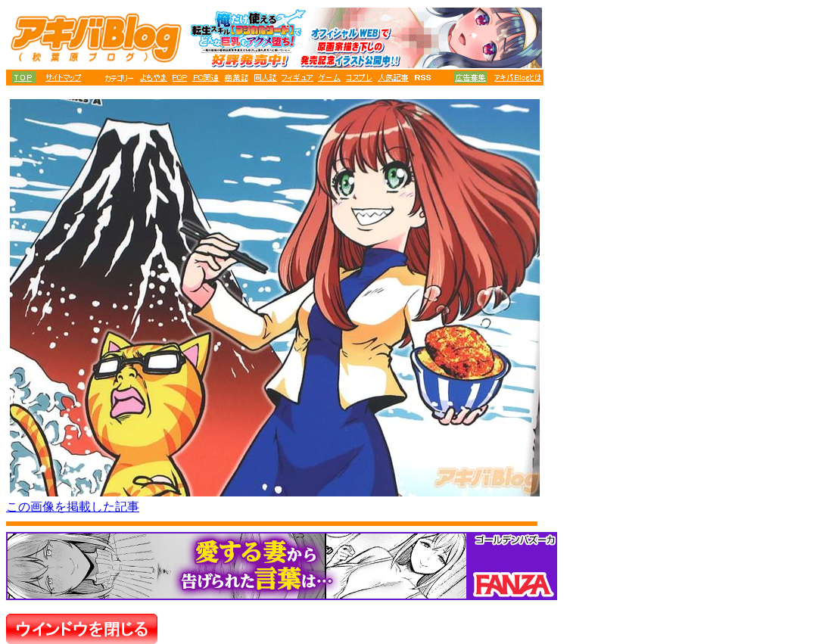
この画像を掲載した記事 (73, 507)
